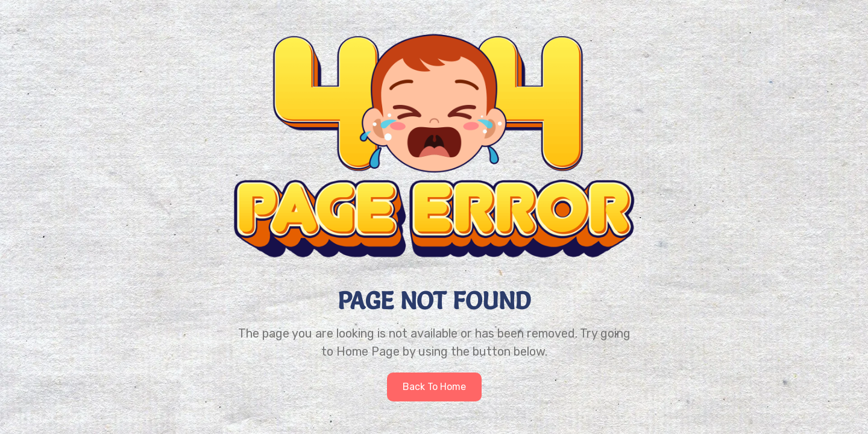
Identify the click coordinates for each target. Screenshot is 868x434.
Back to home (434, 387)
